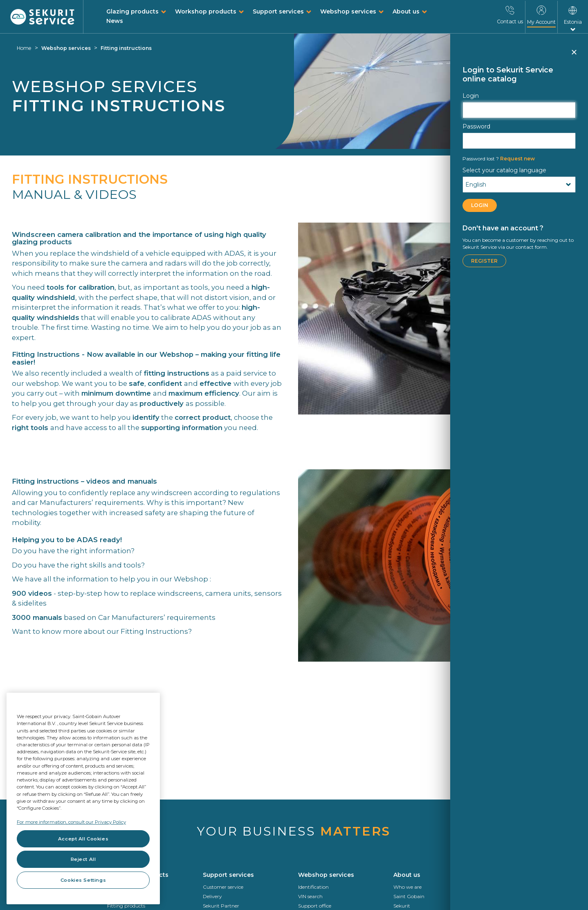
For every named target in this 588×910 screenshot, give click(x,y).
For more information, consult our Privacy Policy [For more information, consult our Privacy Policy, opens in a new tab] (71, 822)
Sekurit (402, 906)
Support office (315, 906)
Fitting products (126, 906)
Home (24, 48)
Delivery (212, 896)
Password (476, 126)
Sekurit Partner (221, 906)
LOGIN (480, 205)
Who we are (407, 887)
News (115, 21)
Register (484, 261)
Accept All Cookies (83, 839)
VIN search (310, 896)
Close (574, 56)
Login (471, 96)
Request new (499, 159)
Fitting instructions (126, 48)
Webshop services (348, 11)
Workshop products (206, 11)
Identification (313, 887)
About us (406, 11)
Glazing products (132, 11)
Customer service (223, 887)
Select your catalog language (504, 170)
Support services (278, 11)
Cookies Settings (83, 880)
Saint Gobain (409, 896)
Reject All (83, 859)
